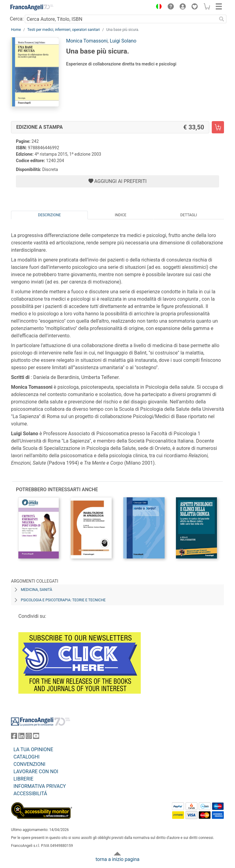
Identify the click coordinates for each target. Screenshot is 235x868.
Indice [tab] (121, 215)
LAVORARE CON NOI (36, 772)
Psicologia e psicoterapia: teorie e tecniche (63, 600)
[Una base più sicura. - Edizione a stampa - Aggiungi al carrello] (218, 127)
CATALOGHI (26, 757)
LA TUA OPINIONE (33, 749)
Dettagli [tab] (188, 215)
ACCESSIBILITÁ (30, 794)
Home (16, 30)
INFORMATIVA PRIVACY (40, 786)
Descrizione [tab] (49, 215)
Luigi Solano (123, 41)
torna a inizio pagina (117, 859)
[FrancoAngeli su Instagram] (29, 737)
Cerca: (17, 19)
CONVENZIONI (29, 764)
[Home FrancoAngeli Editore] (32, 7)
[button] (157, 7)
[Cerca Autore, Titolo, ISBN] (121, 19)
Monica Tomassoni (87, 41)
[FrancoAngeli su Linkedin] (21, 737)
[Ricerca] (222, 19)
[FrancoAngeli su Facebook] (14, 737)
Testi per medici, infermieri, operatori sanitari (63, 30)
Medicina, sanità (36, 590)
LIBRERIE (23, 779)
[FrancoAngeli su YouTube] (36, 737)
